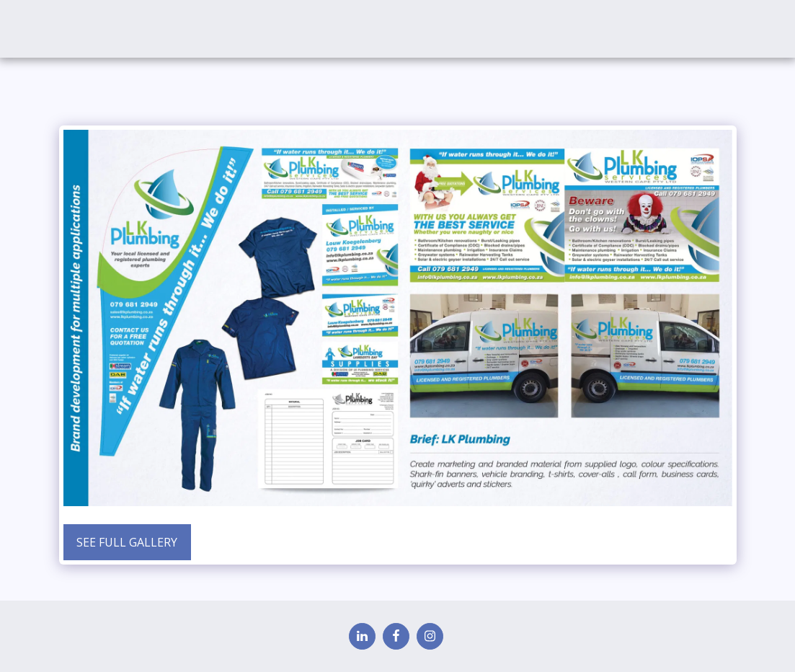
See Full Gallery (127, 542)
